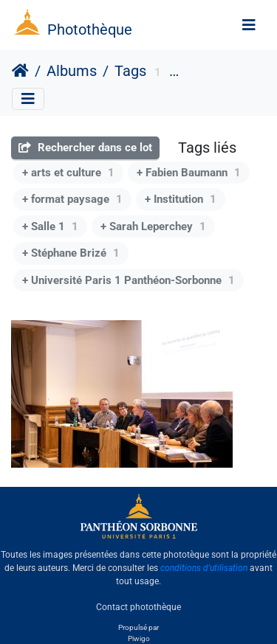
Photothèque (90, 30)
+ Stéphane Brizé (71, 253)
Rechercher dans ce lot (85, 148)
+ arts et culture (68, 173)
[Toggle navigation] (249, 25)
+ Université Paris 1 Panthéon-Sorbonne (129, 280)
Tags (130, 71)
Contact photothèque (138, 606)
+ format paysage (72, 199)
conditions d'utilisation (204, 568)
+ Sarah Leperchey (153, 226)
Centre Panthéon (222, 73)
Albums (72, 71)
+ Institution (181, 199)
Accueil (20, 71)
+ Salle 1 (50, 226)
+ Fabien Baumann (189, 173)
